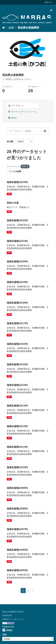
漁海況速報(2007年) (17, 529)
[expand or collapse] (51, 10)
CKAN (7, 630)
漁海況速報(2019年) (17, 282)
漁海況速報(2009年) (17, 488)
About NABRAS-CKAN (13, 612)
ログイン (48, 2)
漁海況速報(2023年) (17, 182)
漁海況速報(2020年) (17, 261)
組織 (11, 28)
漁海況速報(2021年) (17, 241)
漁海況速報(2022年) (17, 220)
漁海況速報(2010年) (17, 467)
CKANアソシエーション (14, 619)
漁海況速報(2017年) (17, 323)
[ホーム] (4, 28)
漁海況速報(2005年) (17, 570)
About (12, 118)
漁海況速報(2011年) (17, 447)
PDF (9, 194)
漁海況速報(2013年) (17, 406)
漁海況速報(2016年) (17, 344)
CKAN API (7, 615)
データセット (16, 105)
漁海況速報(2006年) (17, 550)
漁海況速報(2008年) (17, 509)
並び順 (10, 141)
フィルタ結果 (15, 171)
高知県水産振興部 (28, 28)
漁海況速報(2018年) (17, 303)
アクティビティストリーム (22, 112)
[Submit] (45, 131)
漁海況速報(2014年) (17, 385)
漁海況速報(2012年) (17, 426)
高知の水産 (13, 203)
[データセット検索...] (24, 131)
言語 (4, 635)
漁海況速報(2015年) (17, 364)
